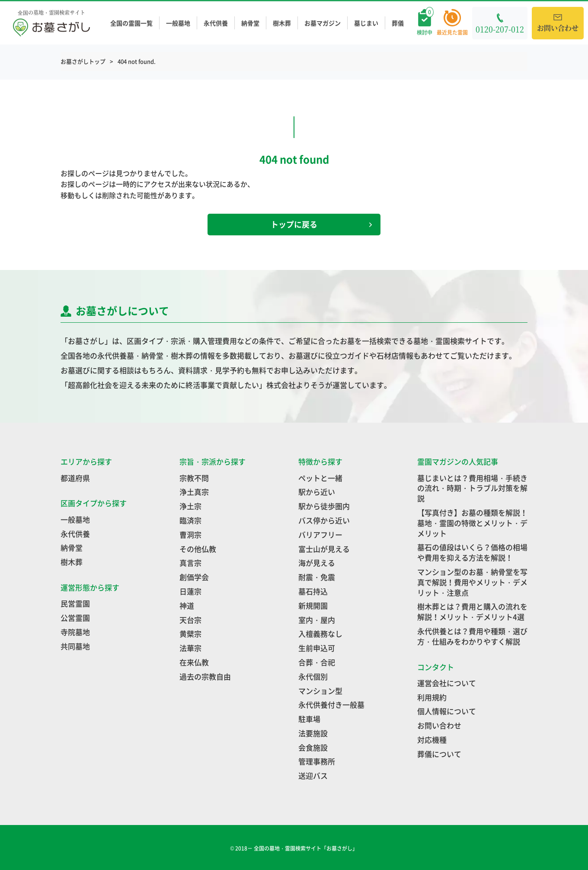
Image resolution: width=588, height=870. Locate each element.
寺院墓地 (75, 632)
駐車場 (309, 719)
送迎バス (313, 775)
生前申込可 (317, 648)
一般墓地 (178, 23)
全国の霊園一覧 (131, 23)
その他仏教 (198, 549)
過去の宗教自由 (205, 676)
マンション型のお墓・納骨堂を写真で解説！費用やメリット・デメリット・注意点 (472, 582)
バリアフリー (320, 535)
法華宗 (190, 648)
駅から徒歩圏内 (324, 506)
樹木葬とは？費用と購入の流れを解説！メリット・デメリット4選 (472, 612)
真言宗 (190, 563)
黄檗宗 (190, 634)
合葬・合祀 (317, 662)
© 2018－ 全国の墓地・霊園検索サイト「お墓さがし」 (294, 848)
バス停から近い (324, 520)
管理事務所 (317, 761)
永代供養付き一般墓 (331, 705)
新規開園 (313, 605)
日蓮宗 (190, 591)
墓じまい (366, 23)
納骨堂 (250, 23)
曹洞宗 (190, 535)
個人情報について (447, 711)
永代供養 (216, 23)
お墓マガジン (323, 23)
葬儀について (439, 754)
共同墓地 (75, 646)
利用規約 (432, 697)
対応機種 (432, 740)
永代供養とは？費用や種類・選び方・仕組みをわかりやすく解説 (472, 636)
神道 (187, 605)
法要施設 (313, 733)
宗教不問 (194, 478)
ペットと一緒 (320, 478)
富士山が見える (324, 549)
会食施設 (313, 747)
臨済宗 (190, 520)
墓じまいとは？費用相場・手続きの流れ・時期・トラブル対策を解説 (472, 488)
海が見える (317, 563)
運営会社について (447, 683)
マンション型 (320, 691)
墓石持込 (313, 591)
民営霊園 (75, 603)
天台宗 (190, 620)
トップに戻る (321, 224)
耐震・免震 (317, 577)
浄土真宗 (194, 492)
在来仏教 (194, 662)
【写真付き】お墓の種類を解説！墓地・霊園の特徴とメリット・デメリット (472, 523)
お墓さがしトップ (83, 61)
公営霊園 (75, 618)
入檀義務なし (320, 634)
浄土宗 (190, 506)
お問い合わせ (439, 725)
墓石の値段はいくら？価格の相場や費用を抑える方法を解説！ (472, 552)
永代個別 (313, 676)
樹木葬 (282, 23)
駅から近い (317, 492)
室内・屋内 (317, 620)
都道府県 (75, 478)
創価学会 (194, 577)
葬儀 (398, 23)
